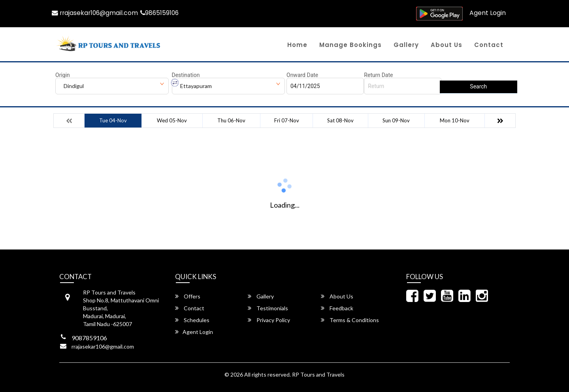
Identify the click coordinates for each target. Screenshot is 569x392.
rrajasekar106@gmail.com (96, 13)
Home (297, 45)
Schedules (192, 320)
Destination (186, 75)
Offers (188, 296)
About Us (447, 45)
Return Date (378, 75)
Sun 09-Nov (396, 120)
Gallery (406, 45)
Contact (489, 45)
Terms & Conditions (350, 320)
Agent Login (488, 13)
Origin (63, 75)
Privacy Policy (269, 320)
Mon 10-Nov (455, 120)
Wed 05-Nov (172, 120)
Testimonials (268, 308)
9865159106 (163, 13)
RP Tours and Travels (318, 374)
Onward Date (302, 75)
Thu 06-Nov (231, 120)
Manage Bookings (350, 45)
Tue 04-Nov (113, 120)
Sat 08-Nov (340, 120)
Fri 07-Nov (287, 120)
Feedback (337, 308)
